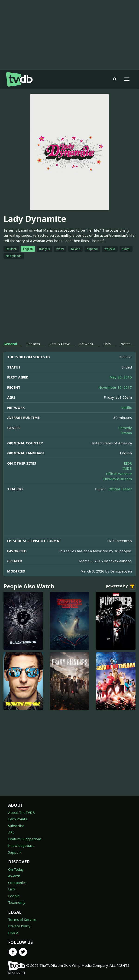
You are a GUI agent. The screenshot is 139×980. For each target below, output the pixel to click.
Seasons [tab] (33, 344)
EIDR (128, 463)
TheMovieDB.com (117, 479)
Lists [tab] (107, 344)
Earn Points (18, 819)
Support (15, 852)
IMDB (127, 468)
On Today (16, 869)
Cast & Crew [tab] (60, 344)
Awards (14, 876)
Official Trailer (120, 489)
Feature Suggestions (25, 839)
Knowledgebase (21, 845)
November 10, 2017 (115, 387)
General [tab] (10, 344)
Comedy (125, 428)
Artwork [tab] (86, 344)
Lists (12, 889)
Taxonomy (17, 902)
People (14, 896)
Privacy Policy (19, 926)
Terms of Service (22, 919)
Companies (17, 883)
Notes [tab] (125, 344)
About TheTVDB (21, 812)
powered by (121, 586)
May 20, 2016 (121, 377)
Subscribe (16, 826)
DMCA (13, 933)
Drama (126, 433)
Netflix (126, 408)
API (11, 832)
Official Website (119, 474)
